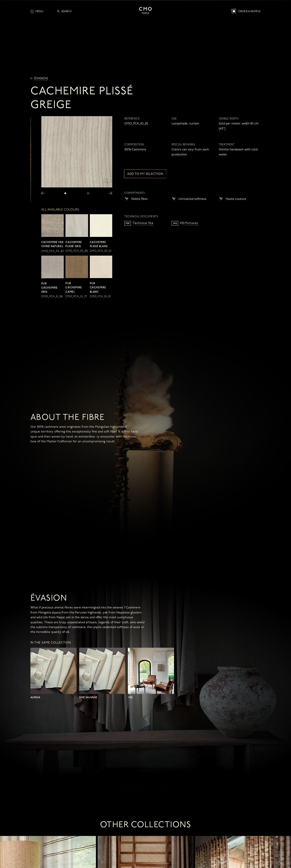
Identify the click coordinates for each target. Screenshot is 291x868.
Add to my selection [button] (145, 174)
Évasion (39, 79)
